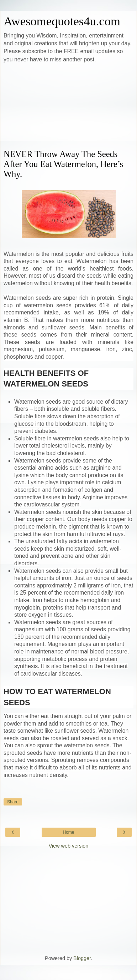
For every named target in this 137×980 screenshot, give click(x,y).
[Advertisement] (68, 106)
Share (13, 802)
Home (68, 832)
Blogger (82, 958)
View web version (69, 846)
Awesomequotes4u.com (62, 21)
